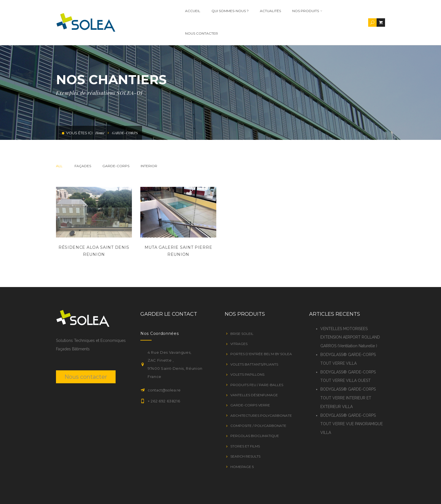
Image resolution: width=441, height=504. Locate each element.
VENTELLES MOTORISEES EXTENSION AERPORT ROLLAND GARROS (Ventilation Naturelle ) (350, 315)
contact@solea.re (164, 368)
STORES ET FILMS (245, 424)
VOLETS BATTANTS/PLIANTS (254, 342)
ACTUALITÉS (266, 11)
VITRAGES (239, 321)
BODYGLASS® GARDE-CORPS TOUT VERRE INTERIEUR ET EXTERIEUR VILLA (348, 375)
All (59, 143)
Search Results (245, 434)
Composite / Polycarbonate (258, 403)
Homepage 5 (242, 444)
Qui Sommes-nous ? (226, 11)
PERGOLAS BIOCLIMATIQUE (255, 413)
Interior (149, 143)
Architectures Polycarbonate (261, 393)
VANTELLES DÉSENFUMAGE (254, 372)
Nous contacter (346, 11)
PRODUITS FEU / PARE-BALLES (257, 362)
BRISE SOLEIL (242, 311)
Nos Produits (303, 11)
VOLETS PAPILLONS (247, 352)
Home (100, 110)
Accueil (189, 11)
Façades (83, 143)
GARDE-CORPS (116, 143)
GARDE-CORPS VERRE (250, 383)
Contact (376, 493)
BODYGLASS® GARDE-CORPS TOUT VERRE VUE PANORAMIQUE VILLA (352, 402)
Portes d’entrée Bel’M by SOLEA (261, 331)
